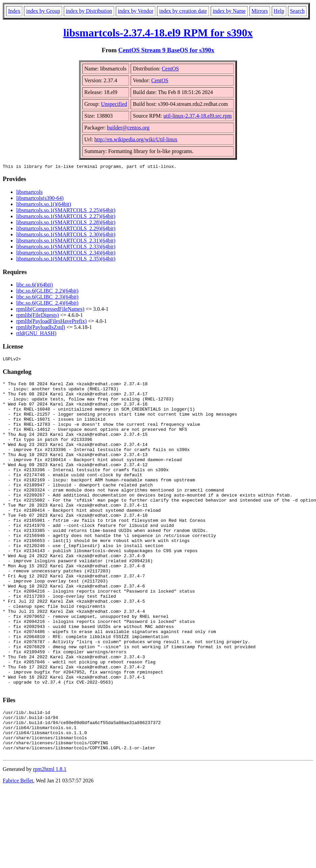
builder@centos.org (128, 128)
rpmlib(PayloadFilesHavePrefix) (51, 322)
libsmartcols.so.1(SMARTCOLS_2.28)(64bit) (66, 223)
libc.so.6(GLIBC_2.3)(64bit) (47, 298)
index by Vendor (136, 11)
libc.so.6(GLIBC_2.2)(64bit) (47, 292)
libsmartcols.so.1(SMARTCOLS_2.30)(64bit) (66, 235)
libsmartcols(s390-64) (40, 199)
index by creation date (183, 11)
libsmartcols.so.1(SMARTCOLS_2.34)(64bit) (66, 254)
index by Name (229, 11)
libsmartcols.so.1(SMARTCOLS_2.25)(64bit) (66, 211)
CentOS (170, 69)
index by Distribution (89, 11)
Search (297, 11)
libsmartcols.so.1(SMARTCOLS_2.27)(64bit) (66, 217)
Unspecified (114, 104)
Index (14, 11)
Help (279, 11)
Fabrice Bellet (18, 853)
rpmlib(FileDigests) (37, 316)
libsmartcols (29, 193)
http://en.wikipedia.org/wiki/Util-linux (136, 139)
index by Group (43, 11)
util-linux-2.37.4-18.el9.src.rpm (197, 116)
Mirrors (260, 11)
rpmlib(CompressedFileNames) (50, 310)
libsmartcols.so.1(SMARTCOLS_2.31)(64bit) (66, 242)
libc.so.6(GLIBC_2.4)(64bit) (47, 304)
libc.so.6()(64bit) (34, 286)
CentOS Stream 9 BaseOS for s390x (166, 50)
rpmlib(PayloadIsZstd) (41, 328)
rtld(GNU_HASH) (36, 334)
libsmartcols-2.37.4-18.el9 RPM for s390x (158, 33)
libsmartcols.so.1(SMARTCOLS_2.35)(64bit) (66, 260)
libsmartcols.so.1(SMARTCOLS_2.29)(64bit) (66, 229)
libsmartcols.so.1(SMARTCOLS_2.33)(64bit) (66, 248)
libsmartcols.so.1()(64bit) (44, 205)
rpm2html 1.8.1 (50, 842)
